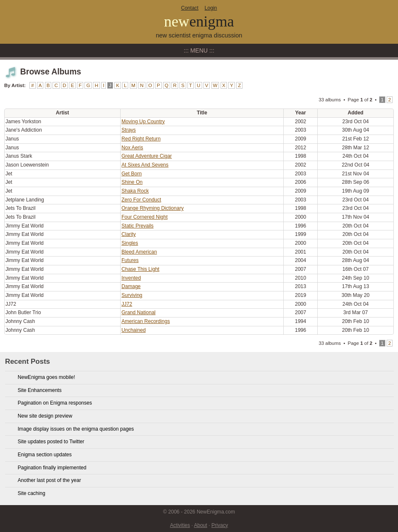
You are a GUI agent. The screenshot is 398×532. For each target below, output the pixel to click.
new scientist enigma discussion (199, 35)
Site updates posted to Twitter (51, 442)
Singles (130, 243)
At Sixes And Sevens (145, 165)
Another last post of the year (49, 480)
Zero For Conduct (141, 200)
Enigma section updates (45, 455)
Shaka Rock (135, 191)
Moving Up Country (143, 122)
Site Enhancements (40, 390)
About (200, 525)
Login (211, 8)
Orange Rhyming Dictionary (153, 208)
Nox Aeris (132, 148)
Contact (190, 8)
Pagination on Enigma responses (55, 403)
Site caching (32, 493)
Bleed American (139, 252)
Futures (130, 260)
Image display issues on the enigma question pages (76, 429)
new (199, 21)
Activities (180, 525)
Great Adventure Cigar (147, 156)
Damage (131, 286)
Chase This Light (140, 269)
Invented (131, 278)
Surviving (132, 295)
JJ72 (127, 304)
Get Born (132, 174)
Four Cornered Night (145, 217)
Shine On (132, 182)
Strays (129, 130)
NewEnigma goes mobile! (46, 377)
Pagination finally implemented (52, 468)
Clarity (129, 234)
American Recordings (146, 321)
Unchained (134, 330)
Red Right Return (141, 139)
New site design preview (45, 416)
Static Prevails (137, 226)
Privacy (220, 525)
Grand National (138, 312)
